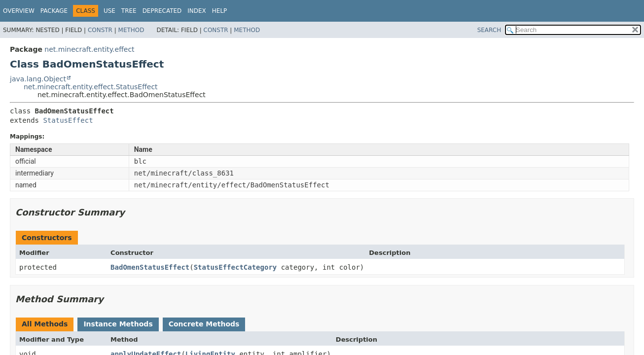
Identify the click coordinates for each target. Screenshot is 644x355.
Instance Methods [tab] (118, 324)
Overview (19, 11)
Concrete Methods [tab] (204, 324)
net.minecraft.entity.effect (89, 49)
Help (220, 11)
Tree (129, 11)
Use (109, 11)
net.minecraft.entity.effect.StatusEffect (91, 87)
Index (197, 11)
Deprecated (162, 11)
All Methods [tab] (45, 324)
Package (54, 11)
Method (131, 30)
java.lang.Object (38, 79)
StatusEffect (68, 120)
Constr (100, 30)
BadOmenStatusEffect (150, 267)
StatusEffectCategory (235, 267)
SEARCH (489, 30)
